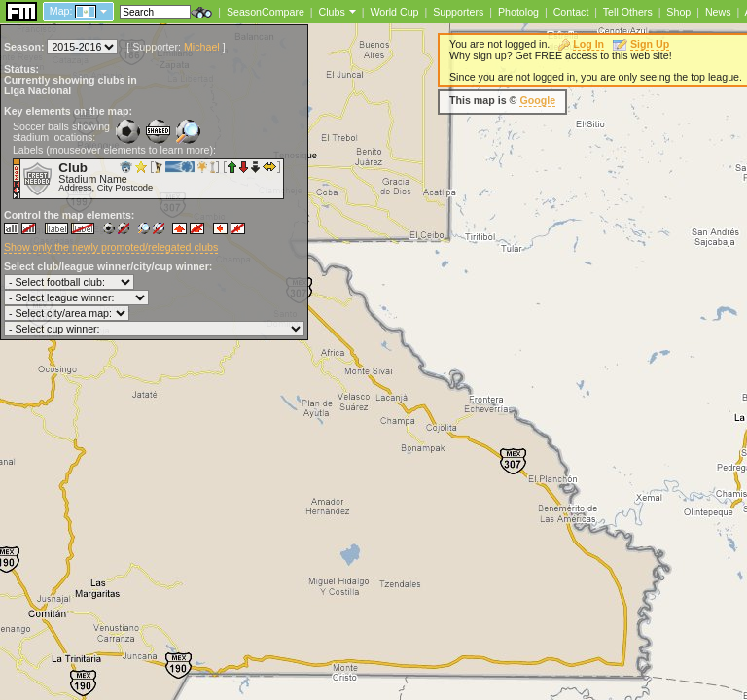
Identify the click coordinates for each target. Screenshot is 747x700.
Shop (678, 12)
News (718, 12)
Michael (202, 47)
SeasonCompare (266, 12)
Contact (571, 12)
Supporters (458, 12)
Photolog (518, 12)
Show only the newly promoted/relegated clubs (111, 247)
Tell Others (628, 12)
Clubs (332, 12)
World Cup (394, 12)
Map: (61, 11)
